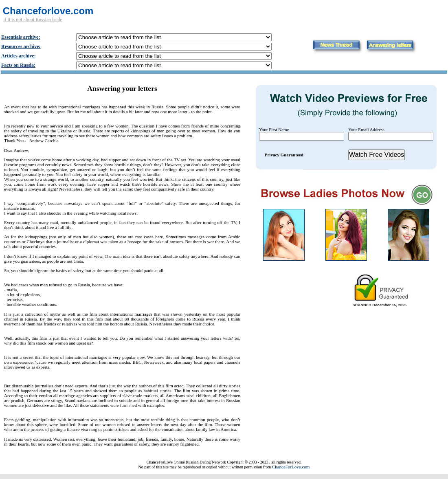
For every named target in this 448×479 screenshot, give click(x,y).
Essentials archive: (21, 37)
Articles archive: (19, 56)
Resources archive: (21, 46)
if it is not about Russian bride (33, 20)
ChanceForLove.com (291, 467)
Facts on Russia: (18, 65)
